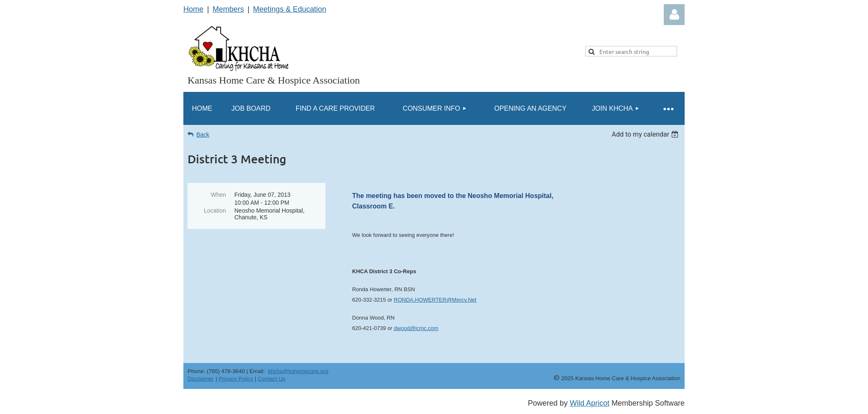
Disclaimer (201, 379)
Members (228, 9)
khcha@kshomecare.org (298, 371)
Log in (674, 15)
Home (193, 9)
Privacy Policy (236, 379)
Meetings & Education (290, 9)
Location (215, 211)
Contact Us (272, 379)
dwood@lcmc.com (416, 328)
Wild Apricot (590, 403)
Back (203, 135)
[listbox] (646, 134)
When (218, 195)
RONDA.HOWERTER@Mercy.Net (435, 300)
